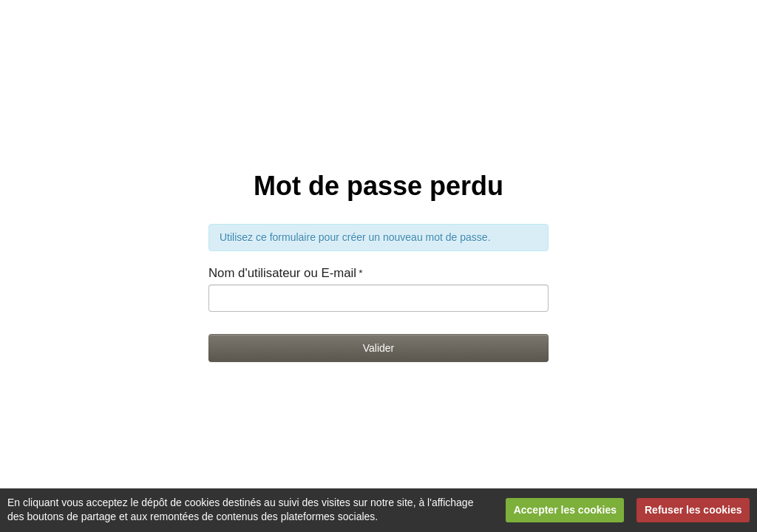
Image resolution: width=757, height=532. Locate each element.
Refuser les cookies (693, 510)
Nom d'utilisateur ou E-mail (282, 273)
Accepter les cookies (565, 510)
